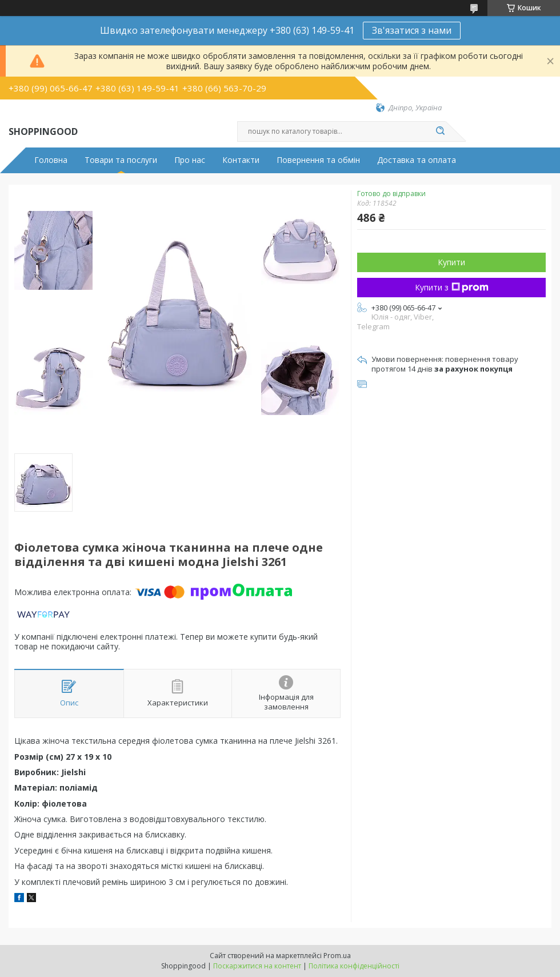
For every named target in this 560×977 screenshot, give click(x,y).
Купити (451, 262)
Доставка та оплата (417, 160)
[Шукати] (440, 131)
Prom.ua (337, 956)
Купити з (452, 287)
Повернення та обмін (318, 160)
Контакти (241, 160)
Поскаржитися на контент (257, 966)
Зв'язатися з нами (412, 30)
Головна (51, 160)
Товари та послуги (121, 160)
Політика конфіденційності (354, 966)
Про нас (190, 160)
